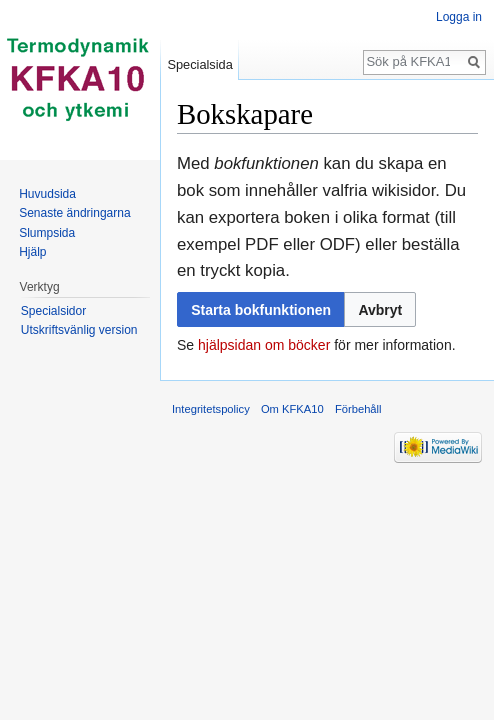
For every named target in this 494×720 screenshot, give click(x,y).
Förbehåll (358, 409)
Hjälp (32, 252)
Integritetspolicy (211, 409)
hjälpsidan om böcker (264, 345)
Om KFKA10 (292, 409)
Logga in (459, 17)
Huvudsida (47, 194)
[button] (380, 309)
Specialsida (199, 64)
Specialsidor (53, 311)
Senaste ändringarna (74, 213)
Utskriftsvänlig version (79, 330)
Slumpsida (47, 233)
